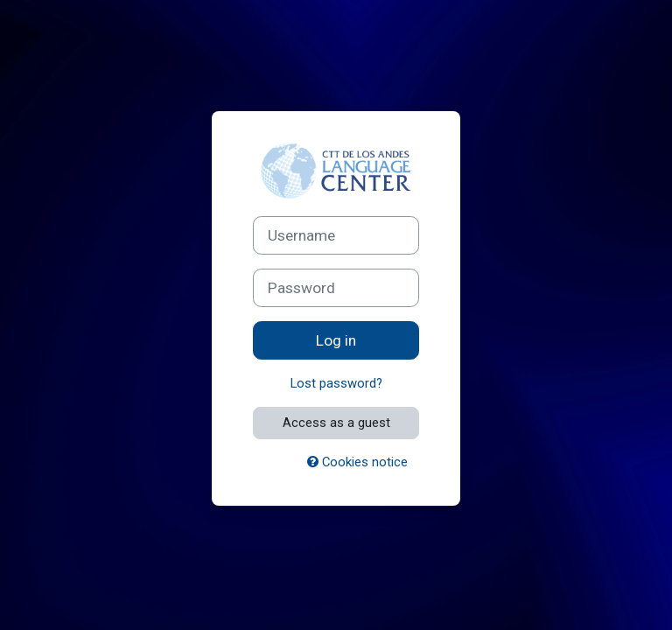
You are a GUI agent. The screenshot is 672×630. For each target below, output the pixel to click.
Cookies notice (357, 462)
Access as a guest (336, 423)
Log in (336, 340)
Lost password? (336, 383)
